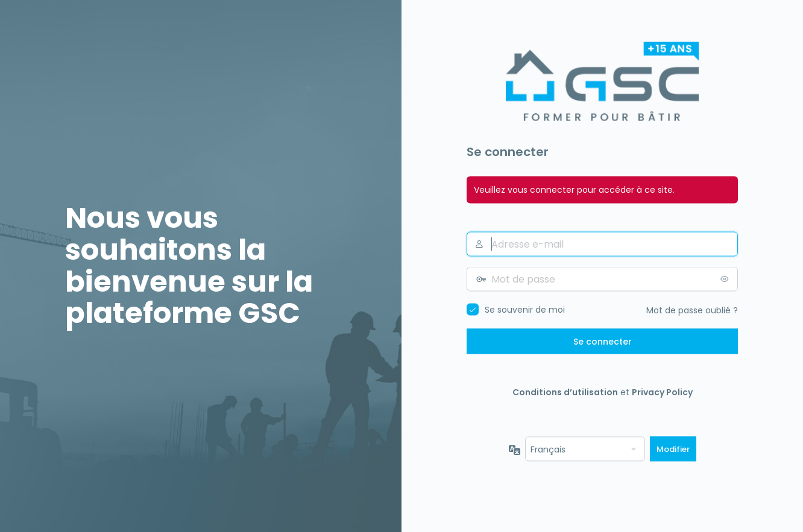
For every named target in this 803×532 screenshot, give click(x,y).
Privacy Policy (662, 392)
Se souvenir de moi (525, 310)
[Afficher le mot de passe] (726, 279)
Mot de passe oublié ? (692, 310)
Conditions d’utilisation (565, 392)
